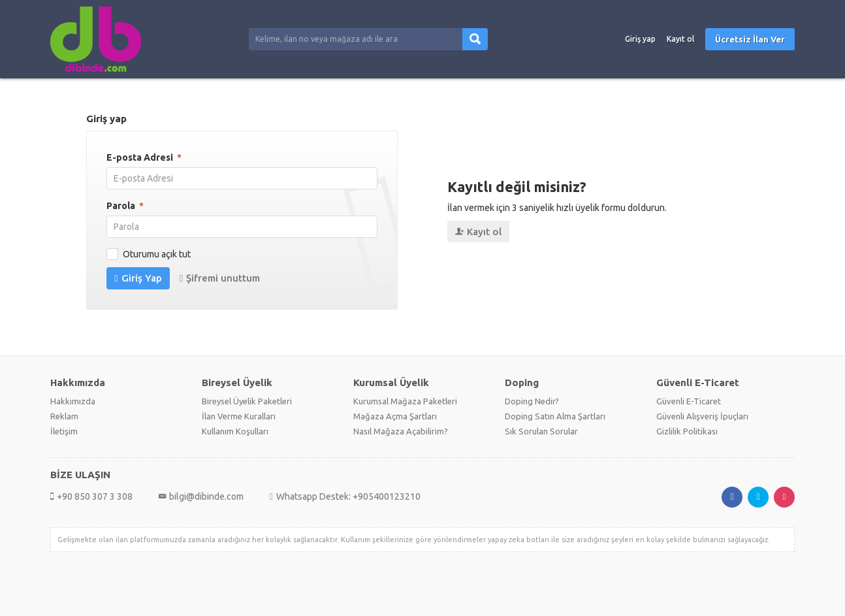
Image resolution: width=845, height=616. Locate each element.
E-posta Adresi (144, 157)
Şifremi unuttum (220, 278)
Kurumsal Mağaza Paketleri (405, 401)
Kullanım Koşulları (235, 431)
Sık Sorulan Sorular (541, 431)
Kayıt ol (680, 39)
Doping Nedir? (532, 401)
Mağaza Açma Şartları (395, 416)
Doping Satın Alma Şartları (555, 416)
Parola (125, 206)
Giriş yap (640, 39)
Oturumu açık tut (150, 254)
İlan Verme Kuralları (239, 416)
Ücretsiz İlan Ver (750, 39)
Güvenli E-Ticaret (689, 401)
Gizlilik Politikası (687, 431)
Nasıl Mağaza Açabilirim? (401, 431)
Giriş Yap (138, 278)
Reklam (64, 416)
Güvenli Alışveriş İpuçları (702, 416)
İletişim (64, 431)
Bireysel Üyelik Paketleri (247, 401)
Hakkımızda (73, 401)
